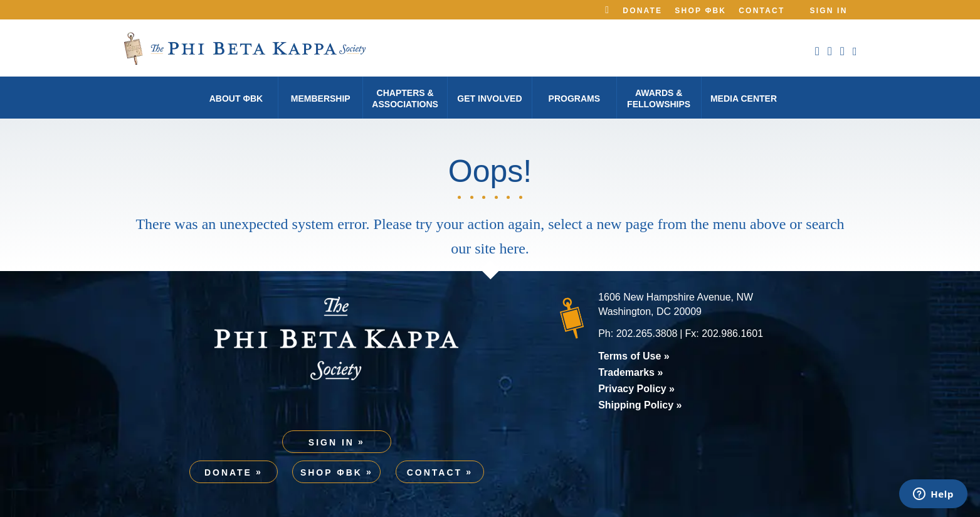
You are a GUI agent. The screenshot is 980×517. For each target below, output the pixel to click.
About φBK (236, 99)
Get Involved (489, 99)
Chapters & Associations (405, 99)
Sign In (828, 11)
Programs (574, 99)
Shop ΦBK (700, 11)
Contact (761, 11)
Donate (642, 11)
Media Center (744, 99)
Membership (321, 99)
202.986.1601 (732, 333)
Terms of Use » (634, 356)
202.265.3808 (647, 333)
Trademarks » (630, 372)
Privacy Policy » (636, 389)
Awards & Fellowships (659, 99)
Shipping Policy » (640, 405)
